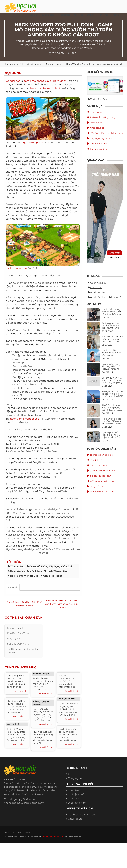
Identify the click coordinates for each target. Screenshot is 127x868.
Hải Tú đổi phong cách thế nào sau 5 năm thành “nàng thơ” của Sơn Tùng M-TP (111, 314)
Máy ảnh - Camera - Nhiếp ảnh (106, 133)
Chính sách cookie (20, 832)
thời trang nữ (76, 798)
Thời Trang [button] (64, 15)
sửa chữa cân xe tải (18, 644)
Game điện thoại (99, 144)
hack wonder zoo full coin (46, 88)
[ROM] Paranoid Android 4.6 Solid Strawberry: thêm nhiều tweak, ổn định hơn (62, 604)
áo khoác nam (98, 297)
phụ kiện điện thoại (18, 633)
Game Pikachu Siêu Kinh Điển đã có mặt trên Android (24, 604)
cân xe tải (96, 287)
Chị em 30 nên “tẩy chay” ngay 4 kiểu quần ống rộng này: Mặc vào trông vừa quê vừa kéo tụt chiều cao (112, 384)
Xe (70, 774)
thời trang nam (77, 803)
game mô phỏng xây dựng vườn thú (46, 81)
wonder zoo (13, 81)
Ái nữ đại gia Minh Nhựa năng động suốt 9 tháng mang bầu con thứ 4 (112, 409)
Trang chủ (10, 64)
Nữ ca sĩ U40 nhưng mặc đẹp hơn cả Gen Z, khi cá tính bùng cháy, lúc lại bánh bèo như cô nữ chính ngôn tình (112, 342)
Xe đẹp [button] (34, 15)
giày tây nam (15, 638)
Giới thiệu (7, 832)
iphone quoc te (16, 628)
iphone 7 (116, 297)
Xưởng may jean (99, 99)
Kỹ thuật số (96, 123)
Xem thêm (20, 691)
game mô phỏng (34, 143)
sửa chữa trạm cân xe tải (103, 471)
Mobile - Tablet (54, 64)
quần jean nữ (76, 794)
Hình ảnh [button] (104, 15)
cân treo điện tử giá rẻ (102, 455)
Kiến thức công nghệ (31, 64)
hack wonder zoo (16, 268)
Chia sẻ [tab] (13, 587)
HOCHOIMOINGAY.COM (53, 837)
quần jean (74, 790)
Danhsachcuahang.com (83, 814)
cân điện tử (96, 460)
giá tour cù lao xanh (101, 476)
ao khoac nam (98, 292)
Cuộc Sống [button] (48, 15)
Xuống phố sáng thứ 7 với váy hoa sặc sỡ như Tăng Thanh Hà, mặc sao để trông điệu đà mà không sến (112, 329)
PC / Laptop (96, 112)
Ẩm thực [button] (79, 15)
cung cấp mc (97, 486)
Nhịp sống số (97, 128)
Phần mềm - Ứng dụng (103, 117)
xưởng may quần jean (102, 481)
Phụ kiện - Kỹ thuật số (102, 138)
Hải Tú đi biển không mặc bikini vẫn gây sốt (111, 353)
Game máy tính (98, 149)
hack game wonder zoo (25, 419)
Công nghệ (75, 778)
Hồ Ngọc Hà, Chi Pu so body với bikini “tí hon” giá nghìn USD (112, 394)
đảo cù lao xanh (98, 465)
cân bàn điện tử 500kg (102, 492)
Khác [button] (116, 15)
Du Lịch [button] (91, 15)
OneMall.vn (75, 819)
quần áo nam (98, 283)
